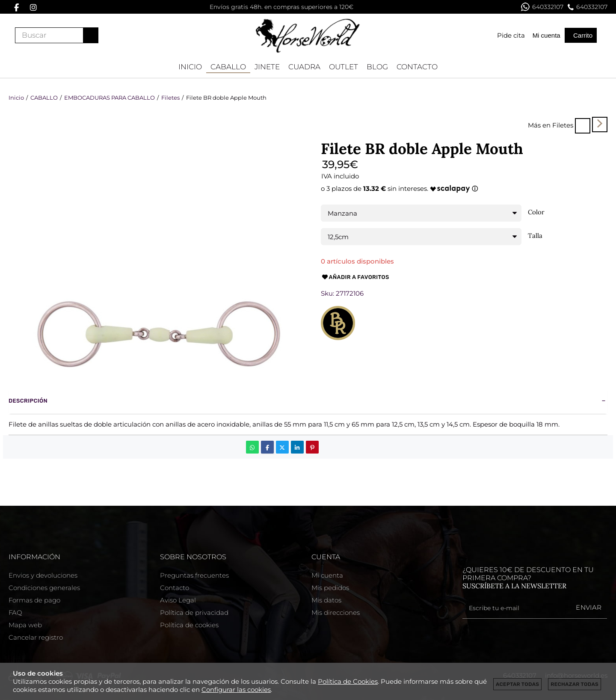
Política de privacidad (194, 612)
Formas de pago (34, 600)
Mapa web (25, 625)
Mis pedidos (330, 588)
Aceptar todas (517, 684)
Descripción (28, 401)
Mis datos (326, 600)
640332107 (542, 7)
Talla (535, 236)
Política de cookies (189, 625)
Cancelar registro (36, 637)
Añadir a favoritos (355, 277)
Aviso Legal (178, 600)
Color (536, 212)
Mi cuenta (327, 575)
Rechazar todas (575, 684)
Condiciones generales (44, 588)
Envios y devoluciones (43, 575)
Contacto (175, 588)
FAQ (15, 612)
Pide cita (511, 35)
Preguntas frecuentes (194, 575)
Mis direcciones (336, 612)
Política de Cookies (348, 681)
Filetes (563, 125)
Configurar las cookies (236, 690)
